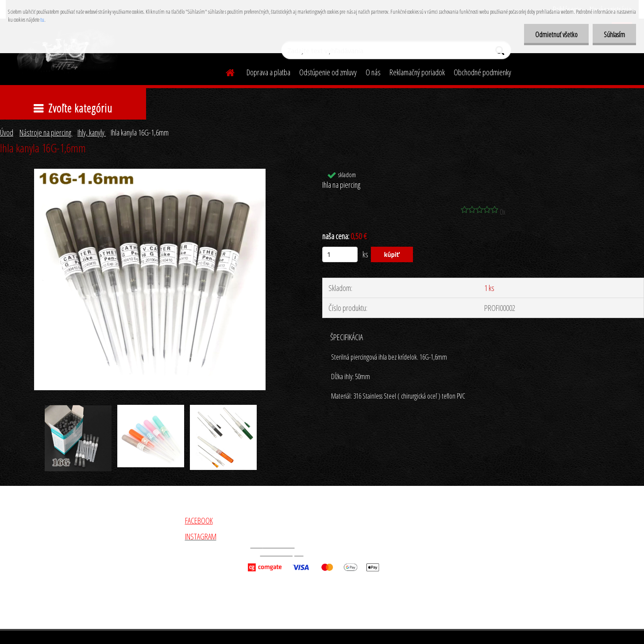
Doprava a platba (268, 72)
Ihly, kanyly (92, 132)
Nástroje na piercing (46, 132)
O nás (373, 72)
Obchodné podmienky (482, 72)
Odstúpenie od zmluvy (328, 72)
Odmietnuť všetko (556, 35)
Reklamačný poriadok (417, 72)
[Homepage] (225, 71)
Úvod (7, 132)
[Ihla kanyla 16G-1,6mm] (150, 173)
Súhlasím (614, 35)
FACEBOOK (199, 520)
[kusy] (340, 254)
